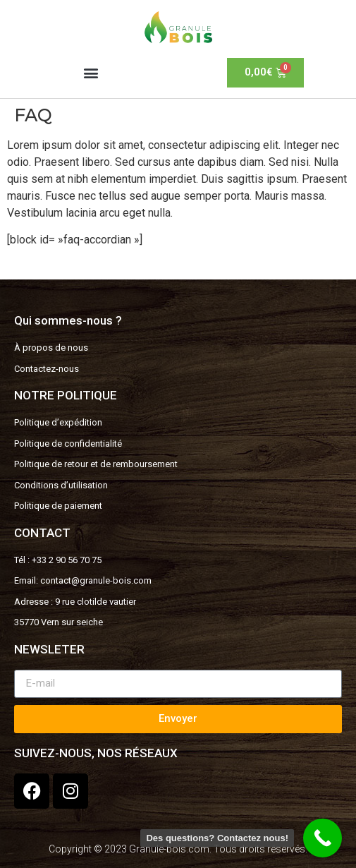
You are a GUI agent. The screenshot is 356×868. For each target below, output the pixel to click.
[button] (91, 72)
